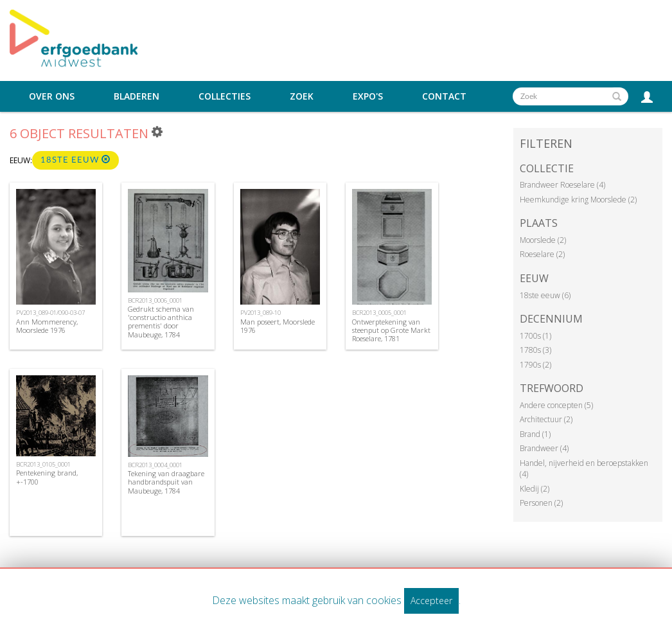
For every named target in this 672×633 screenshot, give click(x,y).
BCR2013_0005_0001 (379, 313)
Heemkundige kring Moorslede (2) (578, 200)
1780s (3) (535, 350)
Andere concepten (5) (556, 405)
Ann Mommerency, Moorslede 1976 (47, 326)
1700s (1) (535, 336)
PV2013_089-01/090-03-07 (50, 313)
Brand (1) (535, 434)
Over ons (52, 96)
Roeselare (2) (542, 254)
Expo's (368, 96)
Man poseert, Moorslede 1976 (278, 326)
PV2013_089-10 (261, 313)
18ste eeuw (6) (545, 295)
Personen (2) (541, 503)
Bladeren (137, 96)
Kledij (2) (535, 489)
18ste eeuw (75, 160)
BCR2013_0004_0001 (155, 465)
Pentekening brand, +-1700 (47, 477)
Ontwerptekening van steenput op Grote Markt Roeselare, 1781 (391, 330)
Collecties (225, 96)
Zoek (302, 96)
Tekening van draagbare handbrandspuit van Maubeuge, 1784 (166, 482)
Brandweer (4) (544, 448)
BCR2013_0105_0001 (43, 464)
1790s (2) (535, 365)
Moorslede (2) (543, 240)
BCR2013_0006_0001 (155, 300)
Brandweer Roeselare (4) (562, 185)
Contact (444, 96)
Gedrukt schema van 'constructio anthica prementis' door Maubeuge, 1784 (161, 322)
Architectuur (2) (546, 419)
